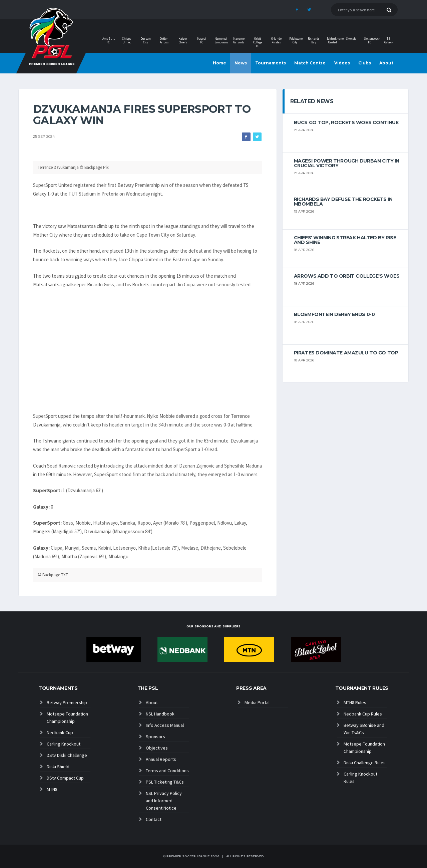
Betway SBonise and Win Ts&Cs (364, 729)
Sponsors (155, 737)
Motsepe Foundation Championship (67, 717)
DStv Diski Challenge (67, 755)
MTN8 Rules (355, 702)
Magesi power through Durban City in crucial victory (347, 163)
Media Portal (257, 702)
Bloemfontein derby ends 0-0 (334, 314)
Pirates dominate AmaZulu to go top (346, 353)
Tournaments (271, 63)
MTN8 (52, 789)
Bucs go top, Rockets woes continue (346, 122)
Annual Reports (161, 759)
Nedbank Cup (60, 733)
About (386, 63)
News (241, 63)
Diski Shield (58, 767)
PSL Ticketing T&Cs (165, 782)
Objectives (157, 748)
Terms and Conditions (167, 771)
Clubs (365, 63)
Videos (342, 63)
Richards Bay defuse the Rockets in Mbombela (343, 202)
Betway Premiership (67, 702)
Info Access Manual (165, 725)
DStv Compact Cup (65, 778)
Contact (154, 819)
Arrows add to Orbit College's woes (347, 276)
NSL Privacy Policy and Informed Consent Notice (164, 801)
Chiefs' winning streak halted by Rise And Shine (345, 240)
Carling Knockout (64, 744)
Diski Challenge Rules (365, 763)
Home (220, 63)
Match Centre (310, 63)
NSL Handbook (160, 714)
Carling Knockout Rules (360, 778)
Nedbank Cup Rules (363, 714)
